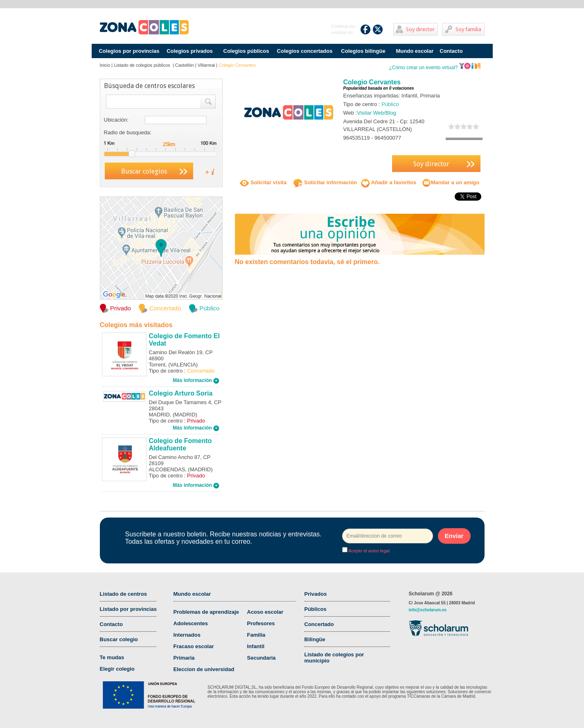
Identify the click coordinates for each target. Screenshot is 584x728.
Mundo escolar (415, 51)
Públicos (316, 609)
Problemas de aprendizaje (206, 612)
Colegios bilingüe (363, 51)
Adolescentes (191, 623)
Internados (187, 635)
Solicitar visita (263, 182)
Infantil (256, 646)
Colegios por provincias (129, 51)
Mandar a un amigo (451, 182)
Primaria (184, 658)
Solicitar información (325, 182)
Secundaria (262, 658)
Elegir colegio (117, 669)
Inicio (105, 65)
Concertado (319, 624)
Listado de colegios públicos (143, 65)
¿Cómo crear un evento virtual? (435, 68)
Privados (316, 594)
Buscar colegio (119, 639)
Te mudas (112, 657)
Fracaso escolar (194, 646)
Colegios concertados (305, 51)
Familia (256, 635)
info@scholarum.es (428, 610)
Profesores (261, 623)
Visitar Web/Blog (377, 113)
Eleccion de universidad (204, 669)
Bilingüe (315, 639)
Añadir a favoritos (389, 182)
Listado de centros (124, 594)
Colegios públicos (246, 51)
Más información (196, 380)
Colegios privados (190, 51)
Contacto (451, 51)
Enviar (454, 536)
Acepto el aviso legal (369, 551)
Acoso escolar (265, 612)
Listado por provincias (128, 609)
